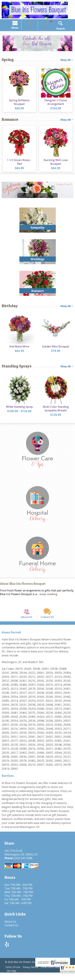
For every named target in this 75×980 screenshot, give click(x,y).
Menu (19, 28)
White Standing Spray (19, 411)
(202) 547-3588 (22, 866)
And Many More (19, 350)
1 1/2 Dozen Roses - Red (19, 165)
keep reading (48, 597)
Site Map (12, 978)
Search (56, 29)
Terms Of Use (13, 975)
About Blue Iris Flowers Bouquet (23, 587)
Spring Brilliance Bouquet (19, 104)
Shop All (67, 60)
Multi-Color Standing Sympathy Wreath (56, 412)
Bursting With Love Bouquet (56, 165)
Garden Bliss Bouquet (56, 350)
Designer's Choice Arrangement (56, 104)
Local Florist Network (56, 975)
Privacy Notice (33, 975)
